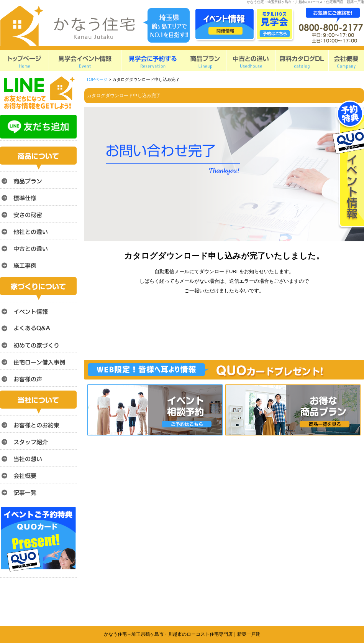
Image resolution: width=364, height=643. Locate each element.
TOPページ (97, 79)
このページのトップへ (345, 439)
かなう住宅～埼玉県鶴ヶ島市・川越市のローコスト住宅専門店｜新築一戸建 (182, 634)
